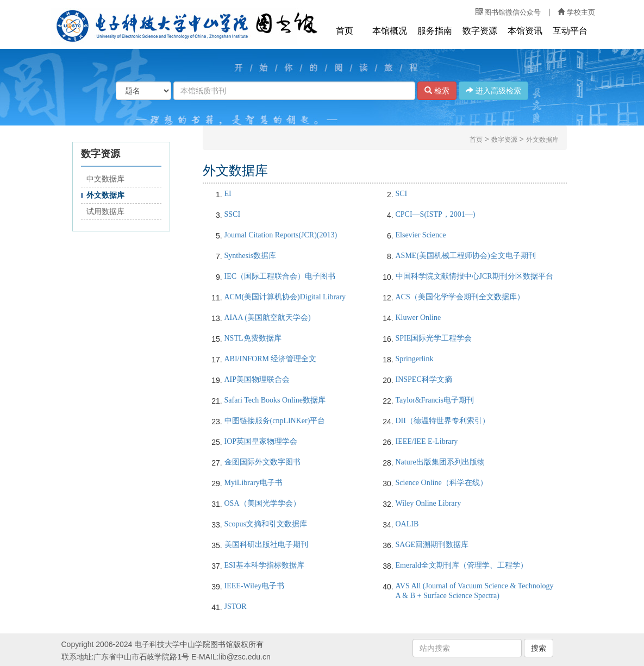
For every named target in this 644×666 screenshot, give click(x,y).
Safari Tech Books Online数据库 (275, 400)
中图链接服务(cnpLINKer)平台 (275, 421)
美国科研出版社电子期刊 (266, 545)
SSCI (233, 214)
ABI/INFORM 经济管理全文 (271, 359)
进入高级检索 (493, 91)
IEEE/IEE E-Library (427, 441)
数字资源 (480, 31)
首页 (345, 31)
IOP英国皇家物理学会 (261, 441)
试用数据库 (105, 212)
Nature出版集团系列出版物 (440, 462)
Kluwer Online (418, 318)
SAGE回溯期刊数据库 (432, 545)
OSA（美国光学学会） (262, 503)
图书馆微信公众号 (508, 12)
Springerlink (415, 359)
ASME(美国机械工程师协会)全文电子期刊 (466, 256)
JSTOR (236, 607)
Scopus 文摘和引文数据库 (266, 524)
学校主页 (576, 12)
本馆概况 (390, 31)
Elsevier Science (421, 235)
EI (228, 194)
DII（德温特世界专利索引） (443, 421)
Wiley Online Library (429, 503)
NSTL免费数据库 (253, 338)
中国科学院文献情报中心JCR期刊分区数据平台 (474, 276)
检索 (437, 91)
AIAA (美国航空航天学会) (268, 318)
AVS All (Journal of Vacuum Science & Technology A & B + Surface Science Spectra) (475, 591)
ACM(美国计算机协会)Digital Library (285, 297)
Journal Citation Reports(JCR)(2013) (281, 235)
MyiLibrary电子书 (254, 483)
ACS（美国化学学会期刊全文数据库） (460, 297)
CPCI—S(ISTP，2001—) (436, 214)
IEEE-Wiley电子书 (255, 586)
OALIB (407, 524)
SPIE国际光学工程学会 (434, 338)
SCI (402, 194)
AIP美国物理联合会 (257, 379)
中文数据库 (105, 179)
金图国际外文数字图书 (262, 462)
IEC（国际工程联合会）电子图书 (280, 276)
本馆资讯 (525, 31)
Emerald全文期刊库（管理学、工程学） (462, 565)
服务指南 (435, 31)
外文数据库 (105, 195)
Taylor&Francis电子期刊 (435, 400)
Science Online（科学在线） (442, 483)
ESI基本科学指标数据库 (264, 565)
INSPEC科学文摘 (424, 379)
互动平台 (570, 31)
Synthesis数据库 (251, 256)
